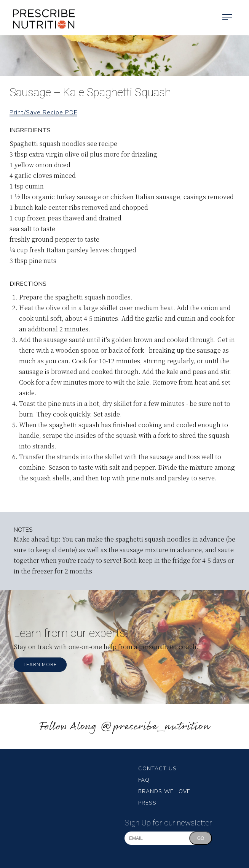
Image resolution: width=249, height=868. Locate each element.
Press (147, 803)
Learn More (40, 665)
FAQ (144, 780)
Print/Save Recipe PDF (43, 112)
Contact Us (157, 769)
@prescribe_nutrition (155, 727)
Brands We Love (164, 791)
